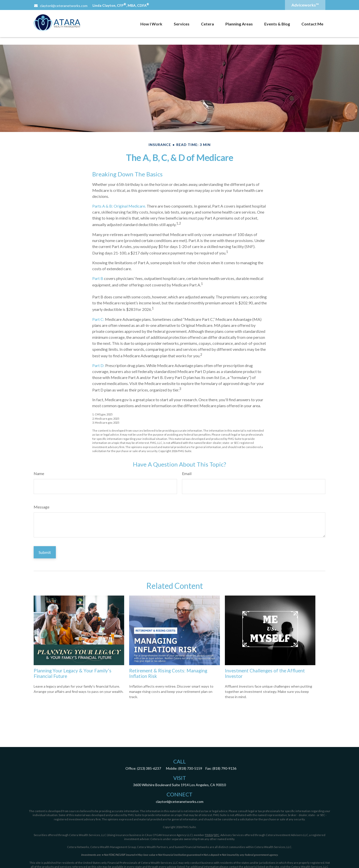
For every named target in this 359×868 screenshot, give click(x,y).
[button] (151, 24)
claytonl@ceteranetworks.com (61, 6)
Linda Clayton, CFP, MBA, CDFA (121, 5)
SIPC (217, 835)
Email (187, 473)
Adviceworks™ (305, 5)
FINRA (209, 835)
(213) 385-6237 (149, 768)
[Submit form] (45, 552)
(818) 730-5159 (190, 768)
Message (42, 507)
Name (39, 473)
